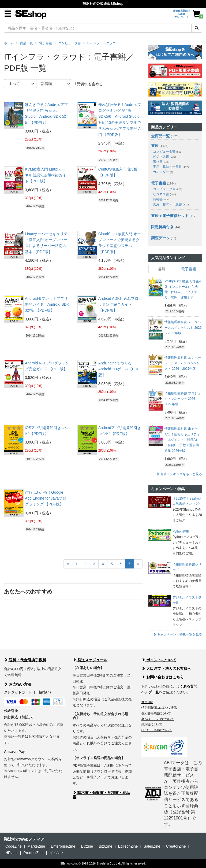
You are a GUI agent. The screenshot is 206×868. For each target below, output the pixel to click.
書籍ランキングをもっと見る (179, 474)
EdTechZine (128, 846)
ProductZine (33, 853)
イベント (57, 853)
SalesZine (152, 846)
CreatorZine (176, 846)
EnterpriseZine (63, 846)
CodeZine (14, 846)
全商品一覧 (160, 136)
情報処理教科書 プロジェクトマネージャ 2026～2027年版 (183, 399)
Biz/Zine (106, 846)
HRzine (12, 853)
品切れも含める (87, 84)
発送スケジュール (90, 660)
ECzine (87, 846)
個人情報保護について (156, 713)
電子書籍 (46, 43)
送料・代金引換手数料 (25, 660)
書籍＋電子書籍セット (170, 216)
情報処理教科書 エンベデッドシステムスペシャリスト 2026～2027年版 (183, 363)
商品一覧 (27, 43)
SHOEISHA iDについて (157, 730)
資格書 (161, 162)
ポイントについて (159, 660)
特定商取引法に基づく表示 (159, 708)
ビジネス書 (164, 157)
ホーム (9, 43)
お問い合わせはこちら (163, 677)
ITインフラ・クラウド (103, 43)
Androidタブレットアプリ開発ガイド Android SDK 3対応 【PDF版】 (47, 304)
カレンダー (163, 172)
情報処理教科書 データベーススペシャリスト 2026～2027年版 (183, 328)
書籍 (155, 146)
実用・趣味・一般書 (171, 167)
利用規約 (147, 702)
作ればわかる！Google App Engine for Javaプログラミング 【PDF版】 (46, 498)
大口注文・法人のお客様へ (166, 668)
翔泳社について (152, 724)
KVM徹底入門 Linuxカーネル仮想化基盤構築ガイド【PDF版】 (46, 175)
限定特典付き (162, 227)
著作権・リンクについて (158, 719)
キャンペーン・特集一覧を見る (177, 634)
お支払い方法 (18, 684)
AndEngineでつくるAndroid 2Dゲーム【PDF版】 (119, 369)
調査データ (160, 238)
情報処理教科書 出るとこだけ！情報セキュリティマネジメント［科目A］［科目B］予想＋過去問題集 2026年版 (183, 440)
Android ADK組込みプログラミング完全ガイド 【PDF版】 (120, 304)
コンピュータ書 (70, 43)
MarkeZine (36, 846)
